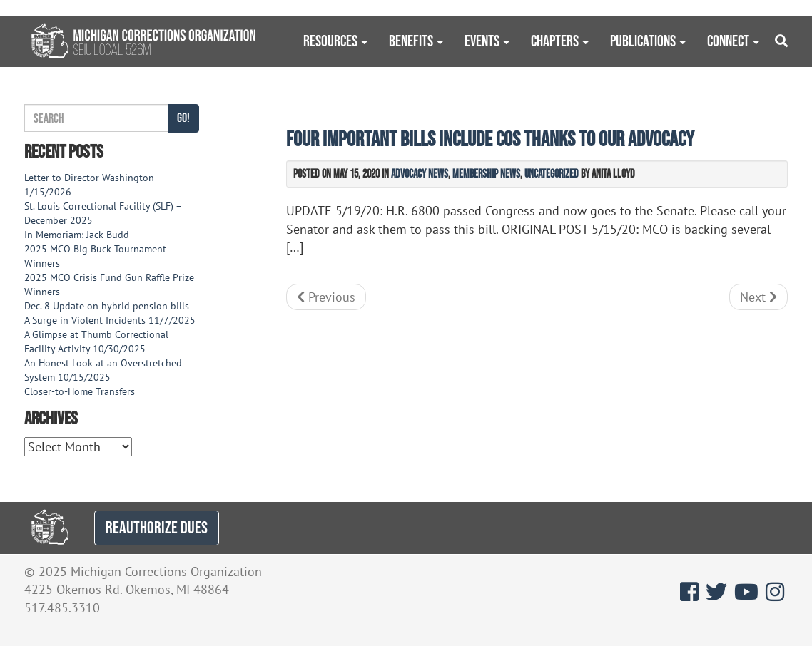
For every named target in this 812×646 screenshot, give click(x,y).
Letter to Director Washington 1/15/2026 (89, 185)
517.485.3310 (62, 608)
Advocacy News (420, 173)
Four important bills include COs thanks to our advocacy (490, 139)
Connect (728, 41)
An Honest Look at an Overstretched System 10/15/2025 (103, 370)
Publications (643, 41)
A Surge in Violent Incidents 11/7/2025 (110, 320)
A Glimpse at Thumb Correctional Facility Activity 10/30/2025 (96, 342)
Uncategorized (552, 173)
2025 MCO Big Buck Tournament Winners (95, 256)
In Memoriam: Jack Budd (77, 235)
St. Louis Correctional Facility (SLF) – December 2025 (103, 213)
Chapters (555, 41)
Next (758, 297)
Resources (330, 41)
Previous (326, 297)
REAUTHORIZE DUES (157, 527)
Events (482, 41)
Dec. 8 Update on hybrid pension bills (107, 306)
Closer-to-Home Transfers (81, 391)
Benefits (411, 41)
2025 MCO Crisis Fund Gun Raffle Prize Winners (109, 284)
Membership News (486, 173)
